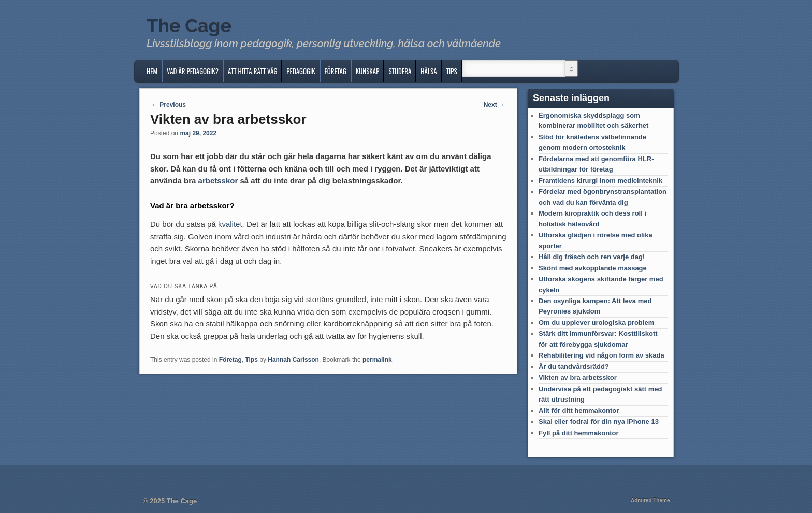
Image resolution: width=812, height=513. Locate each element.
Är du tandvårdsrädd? (574, 367)
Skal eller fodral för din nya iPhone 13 (599, 422)
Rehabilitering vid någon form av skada (601, 355)
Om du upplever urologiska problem (596, 323)
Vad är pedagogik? (193, 71)
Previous (169, 105)
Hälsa (429, 71)
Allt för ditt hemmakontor (579, 411)
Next (494, 105)
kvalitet (230, 224)
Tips (452, 71)
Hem (152, 71)
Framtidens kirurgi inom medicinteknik (600, 181)
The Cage (189, 25)
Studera (400, 71)
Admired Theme (650, 500)
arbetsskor (218, 181)
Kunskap (368, 71)
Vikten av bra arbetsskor (578, 377)
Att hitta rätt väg (252, 71)
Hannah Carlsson (293, 360)
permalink (377, 360)
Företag (336, 71)
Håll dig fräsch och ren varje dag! (592, 257)
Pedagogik (301, 71)
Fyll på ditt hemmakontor (579, 433)
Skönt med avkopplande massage (593, 268)
